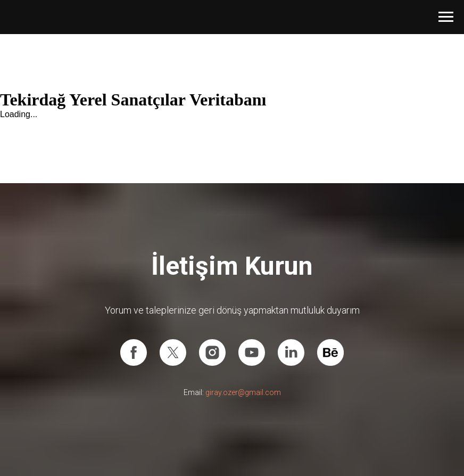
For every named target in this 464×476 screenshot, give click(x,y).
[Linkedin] (291, 352)
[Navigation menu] (446, 17)
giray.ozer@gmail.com (243, 392)
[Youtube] (252, 352)
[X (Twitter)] (173, 352)
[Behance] (330, 352)
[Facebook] (134, 352)
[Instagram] (212, 352)
